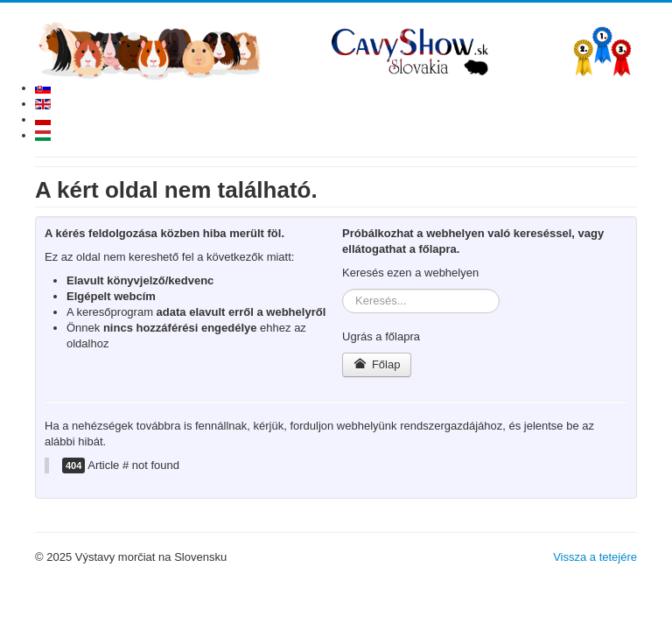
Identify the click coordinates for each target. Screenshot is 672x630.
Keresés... (343, 289)
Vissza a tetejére (595, 557)
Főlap (377, 364)
